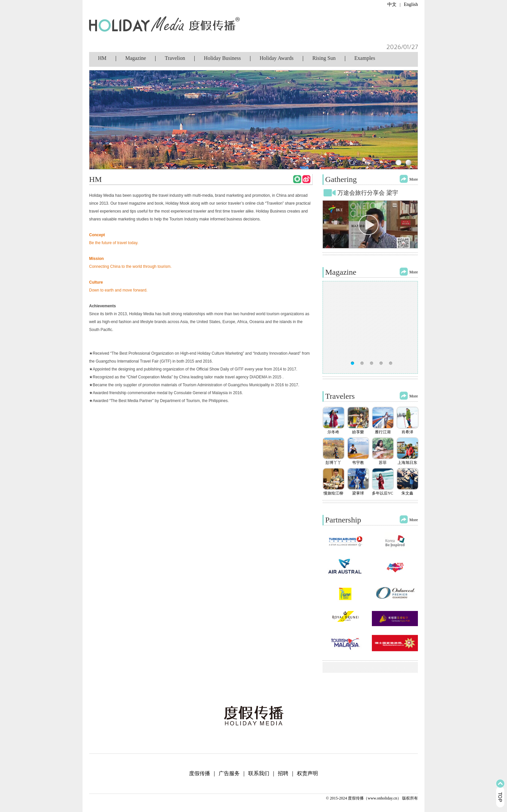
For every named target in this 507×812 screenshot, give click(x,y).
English (411, 4)
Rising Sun (324, 58)
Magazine (136, 58)
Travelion (175, 58)
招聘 (283, 773)
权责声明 (307, 773)
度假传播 (200, 773)
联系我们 (259, 773)
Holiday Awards (277, 58)
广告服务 (229, 773)
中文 (392, 4)
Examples (365, 58)
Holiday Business (222, 58)
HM (102, 58)
